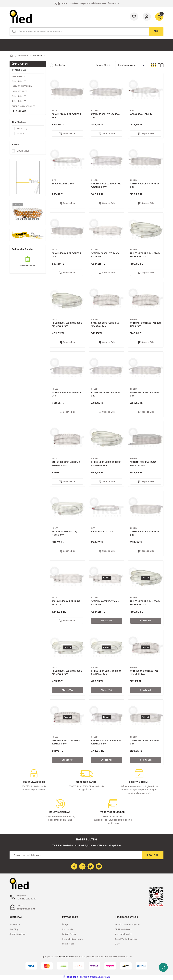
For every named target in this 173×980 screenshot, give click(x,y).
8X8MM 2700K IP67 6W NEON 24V (106, 116)
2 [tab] (22, 220)
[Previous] (13, 213)
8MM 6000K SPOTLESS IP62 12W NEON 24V (105, 325)
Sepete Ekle (67, 133)
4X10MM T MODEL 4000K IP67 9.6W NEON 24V (106, 185)
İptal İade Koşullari (124, 935)
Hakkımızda (68, 930)
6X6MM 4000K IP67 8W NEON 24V (145, 185)
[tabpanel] (28, 213)
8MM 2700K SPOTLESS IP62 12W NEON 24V (66, 464)
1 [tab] (18, 220)
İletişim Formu (69, 935)
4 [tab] (30, 220)
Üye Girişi (14, 930)
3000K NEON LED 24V (63, 184)
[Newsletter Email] (86, 855)
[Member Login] (147, 17)
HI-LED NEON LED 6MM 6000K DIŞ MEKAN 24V (67, 673)
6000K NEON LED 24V (102, 532)
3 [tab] (26, 220)
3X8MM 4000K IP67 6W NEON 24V (145, 533)
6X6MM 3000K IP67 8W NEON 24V (66, 255)
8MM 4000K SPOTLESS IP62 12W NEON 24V (144, 673)
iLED (133, 111)
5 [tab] (34, 220)
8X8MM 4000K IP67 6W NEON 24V (106, 394)
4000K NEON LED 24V (141, 114)
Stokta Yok (106, 621)
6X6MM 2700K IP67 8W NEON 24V (66, 116)
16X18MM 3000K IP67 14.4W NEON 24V (66, 603)
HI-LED (55, 111)
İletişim (66, 925)
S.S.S (117, 945)
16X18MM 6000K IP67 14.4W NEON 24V (105, 255)
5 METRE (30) (23, 151)
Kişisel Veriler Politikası (126, 940)
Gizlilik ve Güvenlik (124, 930)
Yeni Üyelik (15, 925)
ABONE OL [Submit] (153, 855)
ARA (156, 31)
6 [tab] (37, 220)
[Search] (86, 32)
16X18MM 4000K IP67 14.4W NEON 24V (105, 603)
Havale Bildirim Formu (73, 940)
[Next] (42, 213)
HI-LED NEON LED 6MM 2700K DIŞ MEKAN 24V (106, 673)
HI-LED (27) (22, 129)
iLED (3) (21, 134)
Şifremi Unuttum (18, 935)
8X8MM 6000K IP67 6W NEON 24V (66, 394)
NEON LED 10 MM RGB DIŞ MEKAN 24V (64, 533)
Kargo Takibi (68, 945)
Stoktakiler (60, 65)
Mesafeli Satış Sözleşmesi (127, 925)
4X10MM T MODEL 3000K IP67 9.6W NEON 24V (106, 742)
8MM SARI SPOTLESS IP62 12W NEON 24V (146, 325)
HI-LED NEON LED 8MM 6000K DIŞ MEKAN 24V (145, 603)
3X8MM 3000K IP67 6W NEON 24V (145, 742)
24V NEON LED (40, 56)
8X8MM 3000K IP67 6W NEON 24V (145, 394)
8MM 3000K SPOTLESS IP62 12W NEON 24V (66, 742)
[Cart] (159, 17)
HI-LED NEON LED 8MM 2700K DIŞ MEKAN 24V (145, 255)
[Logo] (21, 17)
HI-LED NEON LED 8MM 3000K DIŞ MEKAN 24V (67, 325)
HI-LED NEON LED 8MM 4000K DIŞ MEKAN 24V (106, 464)
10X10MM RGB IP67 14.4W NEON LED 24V (143, 464)
